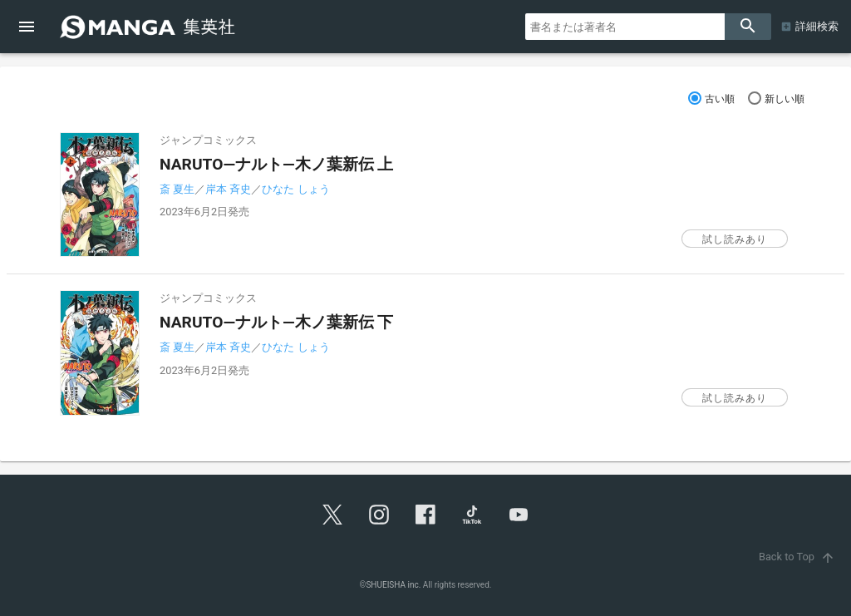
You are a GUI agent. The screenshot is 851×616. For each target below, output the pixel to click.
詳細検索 (817, 26)
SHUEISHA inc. (393, 585)
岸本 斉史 (228, 189)
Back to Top (798, 557)
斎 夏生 (177, 189)
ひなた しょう (295, 189)
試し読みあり (735, 239)
